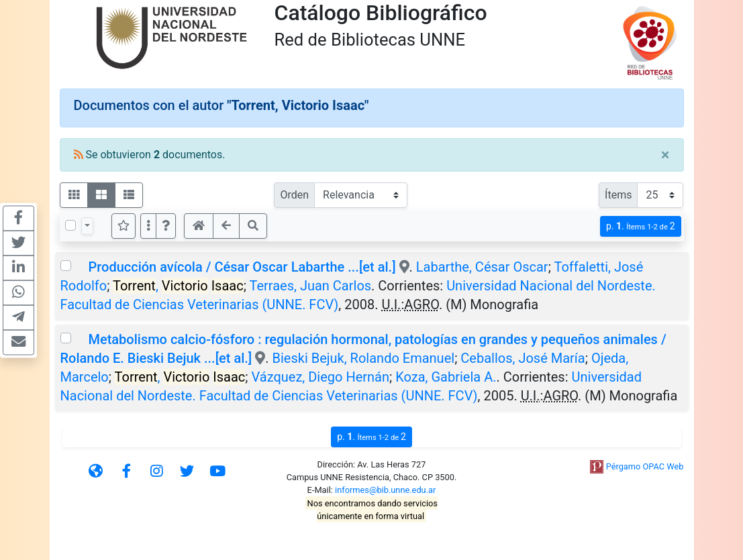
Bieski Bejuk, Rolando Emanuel (364, 358)
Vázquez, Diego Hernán (320, 377)
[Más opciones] (148, 226)
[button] (166, 226)
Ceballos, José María (523, 358)
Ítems (618, 195)
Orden (294, 195)
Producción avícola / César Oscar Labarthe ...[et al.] (242, 267)
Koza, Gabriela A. (446, 377)
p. (641, 226)
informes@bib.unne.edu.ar (385, 490)
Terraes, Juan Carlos (310, 286)
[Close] (665, 155)
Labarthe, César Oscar (482, 267)
